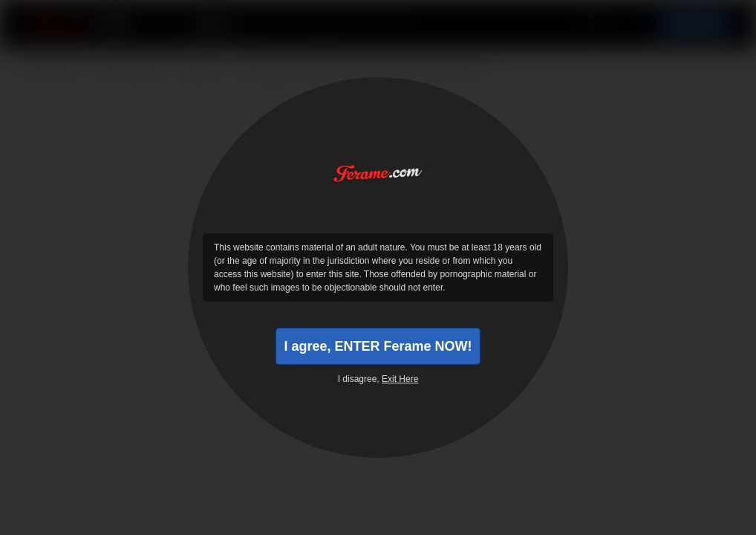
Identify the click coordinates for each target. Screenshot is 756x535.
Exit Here (400, 379)
